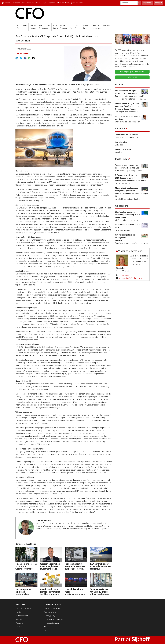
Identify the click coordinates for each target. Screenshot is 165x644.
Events (8, 3)
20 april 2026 (71, 585)
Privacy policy (50, 616)
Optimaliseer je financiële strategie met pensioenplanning (126, 238)
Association (26, 3)
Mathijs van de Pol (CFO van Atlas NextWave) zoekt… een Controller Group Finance (127, 106)
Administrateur (121, 142)
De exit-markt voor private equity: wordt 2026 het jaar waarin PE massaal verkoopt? (51, 592)
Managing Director (123, 149)
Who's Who (108, 25)
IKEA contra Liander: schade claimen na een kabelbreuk (100, 566)
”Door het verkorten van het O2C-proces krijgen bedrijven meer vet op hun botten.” (100, 592)
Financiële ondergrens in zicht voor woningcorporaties (26, 566)
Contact (79, 3)
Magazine (52, 3)
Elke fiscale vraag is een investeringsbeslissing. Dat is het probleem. (128, 215)
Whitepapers (70, 3)
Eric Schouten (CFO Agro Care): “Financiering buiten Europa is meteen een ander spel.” (129, 93)
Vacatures (36, 3)
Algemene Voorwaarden (54, 619)
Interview (60, 3)
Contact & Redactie (52, 608)
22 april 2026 (95, 560)
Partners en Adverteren (24, 608)
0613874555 (124, 275)
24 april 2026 (21, 560)
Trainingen (16, 3)
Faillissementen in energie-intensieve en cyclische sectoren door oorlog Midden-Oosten (75, 566)
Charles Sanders (22, 53)
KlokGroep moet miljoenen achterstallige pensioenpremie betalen (23, 592)
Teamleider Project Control (126, 135)
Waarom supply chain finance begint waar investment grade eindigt (50, 566)
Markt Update (122, 159)
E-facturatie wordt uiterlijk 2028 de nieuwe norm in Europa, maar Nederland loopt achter (131, 178)
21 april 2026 (46, 585)
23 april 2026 (46, 560)
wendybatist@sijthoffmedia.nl (130, 278)
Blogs (44, 3)
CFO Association (22, 616)
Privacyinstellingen (52, 623)
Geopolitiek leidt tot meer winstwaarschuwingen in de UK (75, 592)
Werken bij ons (50, 612)
